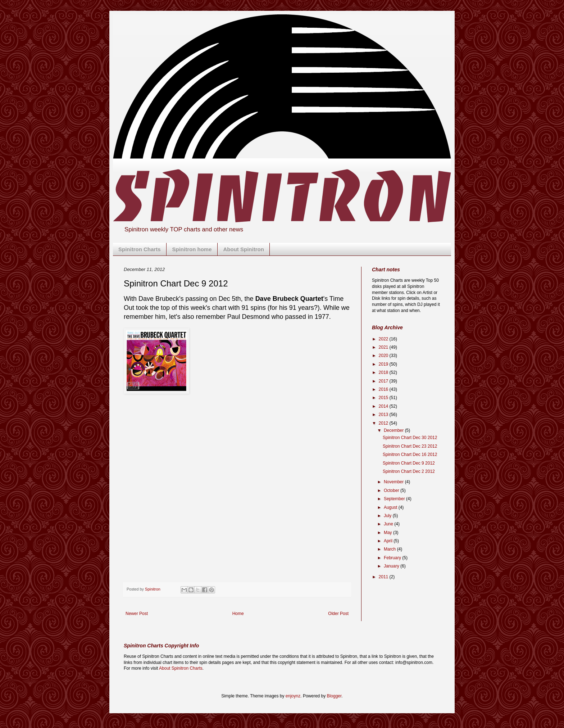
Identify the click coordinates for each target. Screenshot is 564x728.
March (390, 549)
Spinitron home (192, 249)
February (393, 558)
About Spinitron (244, 249)
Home (238, 614)
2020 (384, 356)
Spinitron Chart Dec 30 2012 (410, 438)
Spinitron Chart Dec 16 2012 (410, 455)
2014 (384, 406)
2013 (384, 415)
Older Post (338, 614)
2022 (384, 339)
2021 (384, 347)
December (394, 430)
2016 (384, 389)
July (388, 516)
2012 (384, 423)
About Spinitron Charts (181, 668)
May (388, 533)
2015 (384, 398)
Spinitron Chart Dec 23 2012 (410, 446)
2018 (384, 372)
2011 (384, 577)
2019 (384, 364)
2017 (384, 381)
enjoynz (293, 696)
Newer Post (137, 614)
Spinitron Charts (140, 249)
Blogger (334, 696)
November (394, 482)
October (392, 490)
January (392, 566)
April (389, 541)
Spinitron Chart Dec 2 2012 (409, 471)
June (389, 524)
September (395, 499)
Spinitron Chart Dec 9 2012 (409, 463)
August (391, 507)
